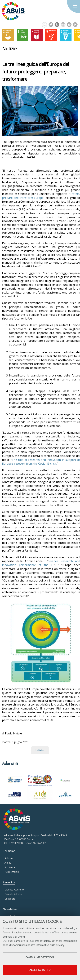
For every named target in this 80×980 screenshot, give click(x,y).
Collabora (10, 899)
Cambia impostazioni (40, 957)
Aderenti (9, 858)
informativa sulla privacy (50, 945)
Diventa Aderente (15, 890)
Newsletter (10, 909)
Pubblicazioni (12, 872)
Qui (5, 941)
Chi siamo (9, 851)
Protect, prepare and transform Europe (41, 196)
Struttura (10, 867)
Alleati (8, 863)
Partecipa (9, 882)
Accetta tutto (40, 970)
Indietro (40, 750)
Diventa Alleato (13, 894)
